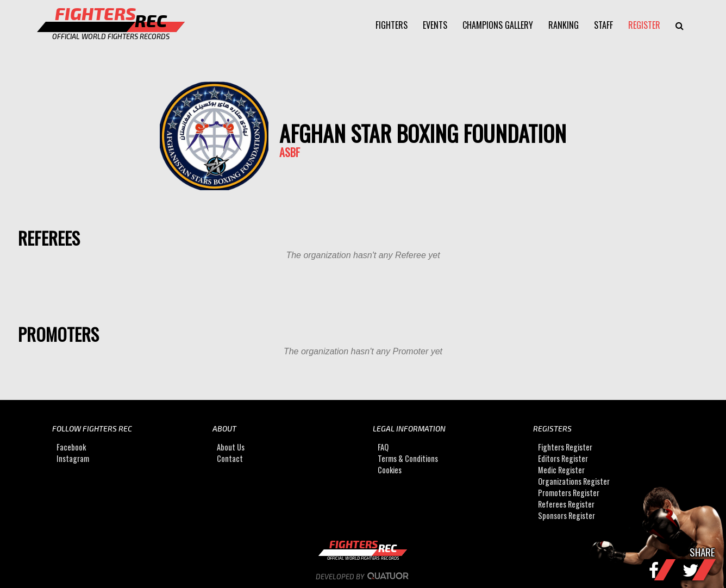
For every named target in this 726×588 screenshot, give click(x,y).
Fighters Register (565, 447)
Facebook (71, 447)
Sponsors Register (567, 515)
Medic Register (561, 470)
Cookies (390, 470)
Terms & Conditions (408, 458)
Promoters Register (569, 493)
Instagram (73, 458)
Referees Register (566, 504)
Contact (230, 458)
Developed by (363, 577)
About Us (231, 447)
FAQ (383, 447)
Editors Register (563, 458)
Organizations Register (574, 481)
